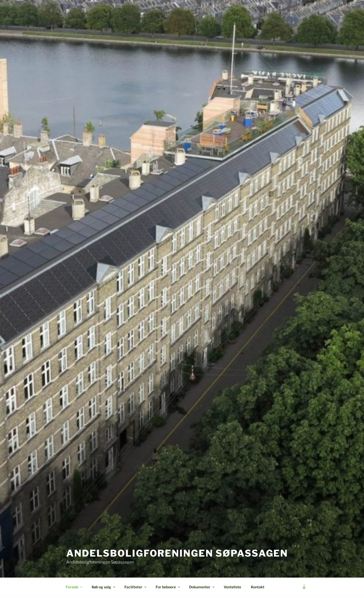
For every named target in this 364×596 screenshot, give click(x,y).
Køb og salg (104, 587)
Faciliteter (136, 587)
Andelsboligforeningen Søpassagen (177, 553)
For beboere (168, 587)
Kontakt (258, 587)
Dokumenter (202, 587)
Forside (74, 587)
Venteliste (232, 587)
